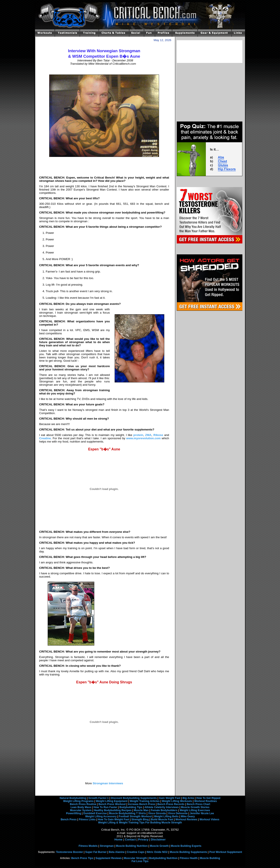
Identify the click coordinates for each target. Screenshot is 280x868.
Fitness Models (88, 846)
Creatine (45, 438)
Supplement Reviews (108, 858)
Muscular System (81, 810)
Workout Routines (206, 801)
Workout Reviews (186, 819)
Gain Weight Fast (170, 798)
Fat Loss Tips (140, 861)
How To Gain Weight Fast (114, 819)
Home (118, 839)
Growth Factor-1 (99, 798)
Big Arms (188, 798)
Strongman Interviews (108, 783)
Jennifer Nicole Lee (202, 813)
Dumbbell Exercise (95, 813)
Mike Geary (188, 816)
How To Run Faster (105, 807)
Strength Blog (140, 819)
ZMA (148, 435)
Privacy (143, 839)
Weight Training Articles (145, 801)
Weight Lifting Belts (166, 816)
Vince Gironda (157, 813)
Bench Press (69, 819)
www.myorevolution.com (143, 438)
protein (138, 435)
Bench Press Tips (82, 858)
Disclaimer (158, 839)
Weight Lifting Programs (78, 801)
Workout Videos (209, 819)
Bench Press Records (171, 804)
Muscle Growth (159, 846)
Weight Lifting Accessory (101, 816)
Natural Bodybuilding (73, 798)
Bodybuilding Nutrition (163, 858)
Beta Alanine (117, 852)
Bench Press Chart (198, 804)
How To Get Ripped (208, 798)
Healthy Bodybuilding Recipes (113, 810)
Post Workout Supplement (226, 852)
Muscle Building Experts (186, 846)
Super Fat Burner (96, 852)
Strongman (107, 846)
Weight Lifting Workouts (177, 801)
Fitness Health (189, 858)
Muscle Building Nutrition (132, 846)
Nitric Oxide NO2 (157, 852)
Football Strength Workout (135, 816)
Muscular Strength (135, 858)
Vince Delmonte (178, 813)
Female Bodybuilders (164, 810)
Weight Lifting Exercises (195, 810)
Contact (130, 839)
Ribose (158, 435)
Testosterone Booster (69, 852)
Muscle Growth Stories (195, 807)
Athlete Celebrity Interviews (162, 807)
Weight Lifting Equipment (112, 801)
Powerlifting (74, 813)
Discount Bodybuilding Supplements (134, 798)
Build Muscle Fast (162, 819)
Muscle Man (141, 810)
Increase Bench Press (142, 804)
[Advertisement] (104, 70)
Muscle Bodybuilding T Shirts (127, 813)
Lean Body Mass (81, 807)
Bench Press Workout (112, 804)
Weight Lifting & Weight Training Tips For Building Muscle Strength (140, 823)
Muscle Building (210, 858)
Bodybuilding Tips (131, 807)
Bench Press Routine (83, 804)
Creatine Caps (136, 852)
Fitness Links (87, 819)
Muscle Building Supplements (188, 852)
